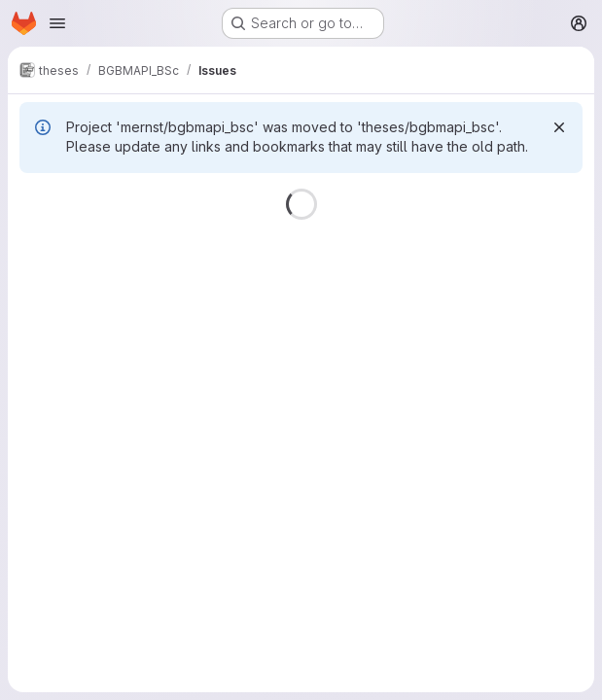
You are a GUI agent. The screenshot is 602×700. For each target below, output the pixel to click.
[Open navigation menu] (57, 23)
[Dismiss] (559, 127)
